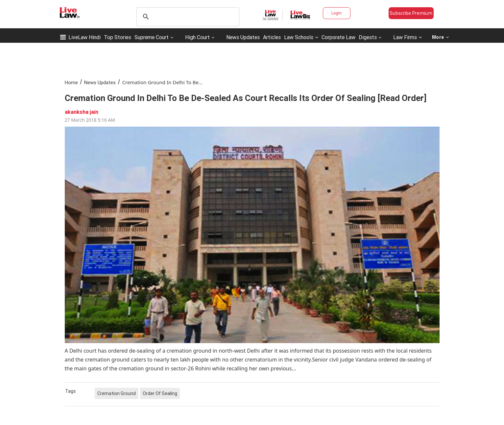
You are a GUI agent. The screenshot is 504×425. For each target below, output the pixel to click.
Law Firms (408, 37)
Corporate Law (338, 37)
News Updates (243, 37)
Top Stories (118, 37)
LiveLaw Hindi (84, 37)
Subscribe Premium (411, 13)
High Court (197, 37)
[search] (187, 17)
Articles (272, 37)
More (441, 37)
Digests (368, 37)
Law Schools (301, 37)
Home (71, 82)
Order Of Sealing (160, 393)
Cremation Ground (117, 393)
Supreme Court (152, 37)
